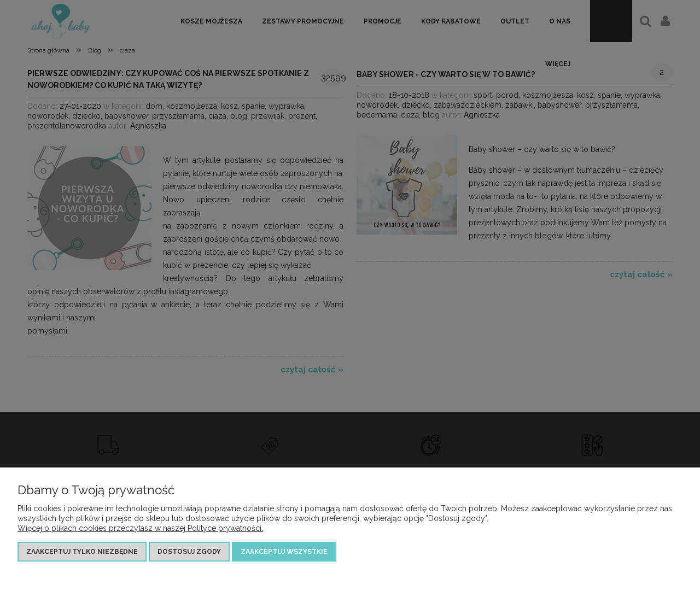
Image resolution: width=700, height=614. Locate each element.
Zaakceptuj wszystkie (284, 552)
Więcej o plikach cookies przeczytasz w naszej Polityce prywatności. (140, 528)
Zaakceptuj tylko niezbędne (82, 552)
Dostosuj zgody (189, 552)
